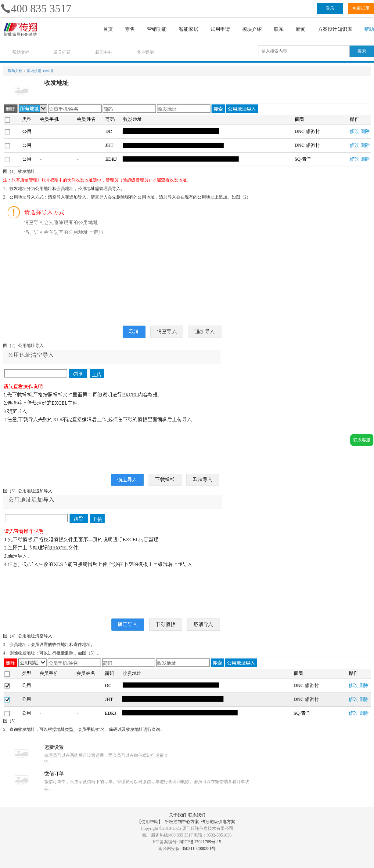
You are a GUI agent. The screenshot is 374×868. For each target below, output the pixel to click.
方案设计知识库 (335, 29)
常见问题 (62, 52)
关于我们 (178, 815)
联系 (279, 29)
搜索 (362, 51)
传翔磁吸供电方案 (218, 822)
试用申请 (220, 29)
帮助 (369, 29)
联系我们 (197, 815)
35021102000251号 (199, 849)
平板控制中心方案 (182, 822)
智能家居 (189, 29)
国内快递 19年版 (40, 71)
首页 (108, 29)
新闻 (301, 29)
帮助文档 (21, 52)
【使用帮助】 (150, 822)
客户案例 (145, 52)
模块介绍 (252, 29)
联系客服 (362, 440)
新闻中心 (104, 52)
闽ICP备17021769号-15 (200, 842)
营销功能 (157, 29)
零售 (130, 29)
